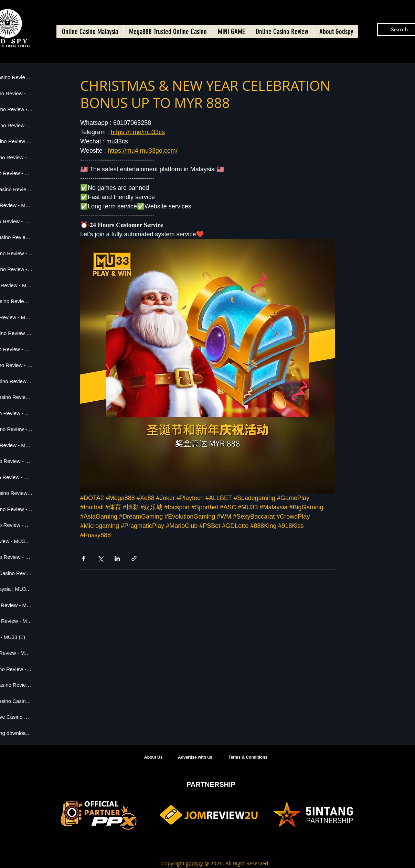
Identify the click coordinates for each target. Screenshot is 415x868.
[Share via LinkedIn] (117, 558)
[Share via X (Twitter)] (100, 558)
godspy (195, 863)
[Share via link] (134, 558)
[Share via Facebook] (83, 558)
